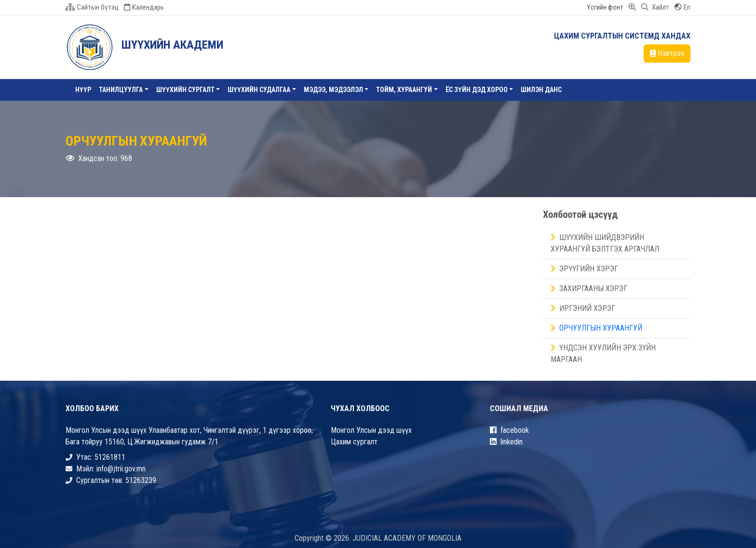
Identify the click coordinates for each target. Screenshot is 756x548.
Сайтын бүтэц (92, 7)
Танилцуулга (121, 90)
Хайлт (655, 7)
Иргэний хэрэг (583, 308)
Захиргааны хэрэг (589, 288)
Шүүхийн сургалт (185, 90)
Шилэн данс (541, 90)
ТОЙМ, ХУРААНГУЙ (404, 90)
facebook (509, 430)
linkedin (506, 442)
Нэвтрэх (667, 53)
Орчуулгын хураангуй (596, 328)
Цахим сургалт (354, 442)
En (682, 7)
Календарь (144, 7)
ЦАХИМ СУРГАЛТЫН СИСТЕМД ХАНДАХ (622, 36)
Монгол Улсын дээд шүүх (371, 430)
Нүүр (83, 90)
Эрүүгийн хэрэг (584, 269)
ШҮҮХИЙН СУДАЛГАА (259, 90)
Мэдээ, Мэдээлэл (333, 90)
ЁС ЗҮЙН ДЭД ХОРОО (477, 90)
